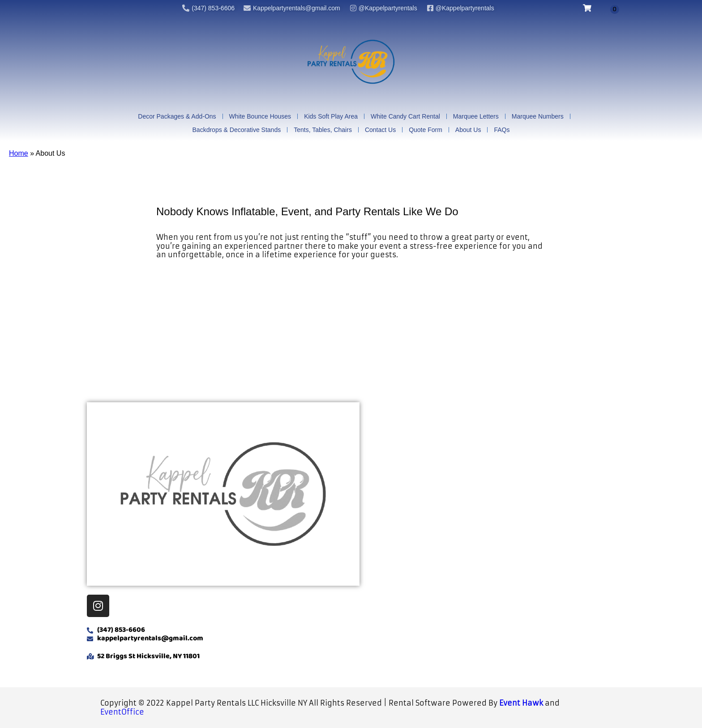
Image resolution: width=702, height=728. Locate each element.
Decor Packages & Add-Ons (177, 117)
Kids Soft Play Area (331, 117)
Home (19, 154)
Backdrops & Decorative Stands (237, 130)
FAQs (502, 130)
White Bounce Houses (260, 117)
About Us (468, 130)
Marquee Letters (476, 117)
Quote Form (426, 130)
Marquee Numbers (538, 117)
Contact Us (380, 130)
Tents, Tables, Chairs (323, 130)
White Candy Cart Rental (405, 117)
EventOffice (122, 712)
